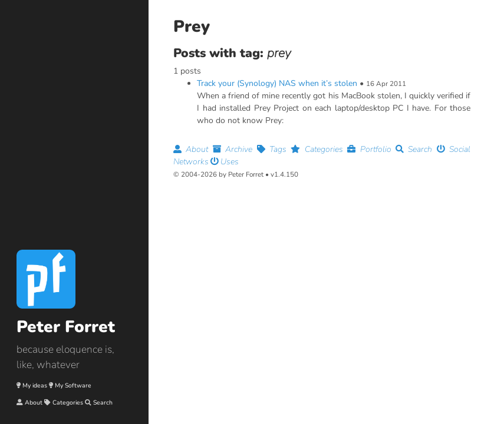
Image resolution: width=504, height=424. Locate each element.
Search (103, 403)
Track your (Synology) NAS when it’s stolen (277, 83)
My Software (73, 385)
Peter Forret (66, 327)
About (34, 403)
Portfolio (371, 149)
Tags (274, 149)
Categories (68, 403)
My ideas (35, 385)
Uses (225, 162)
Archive (235, 149)
